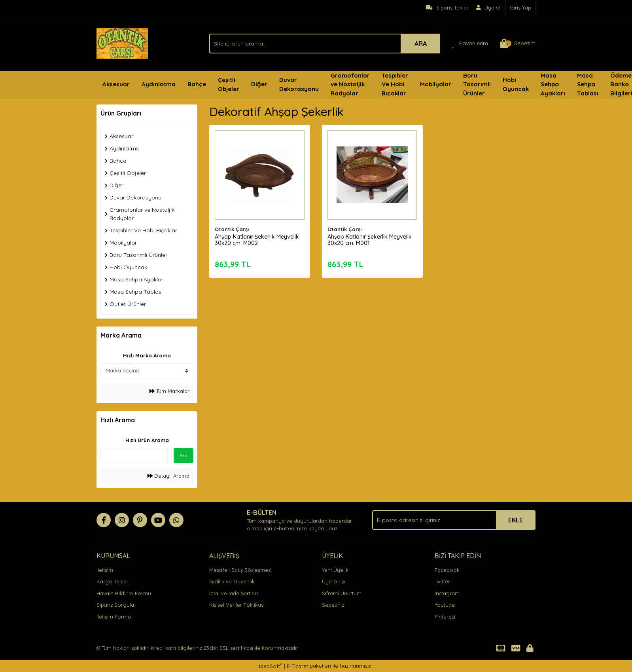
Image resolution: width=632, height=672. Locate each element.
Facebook (447, 570)
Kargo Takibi (112, 581)
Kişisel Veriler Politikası (237, 605)
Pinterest (445, 617)
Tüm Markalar (169, 391)
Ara (184, 455)
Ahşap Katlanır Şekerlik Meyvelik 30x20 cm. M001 (370, 239)
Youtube (445, 605)
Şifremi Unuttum (342, 593)
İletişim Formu (114, 617)
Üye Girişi (334, 581)
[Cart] (518, 44)
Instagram (447, 593)
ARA (421, 44)
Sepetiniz (333, 605)
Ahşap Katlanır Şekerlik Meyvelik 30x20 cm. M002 (257, 239)
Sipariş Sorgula (115, 605)
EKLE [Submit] (516, 520)
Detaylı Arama (168, 476)
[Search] (325, 44)
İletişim (105, 570)
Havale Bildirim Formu (124, 593)
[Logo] (122, 43)
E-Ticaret (297, 666)
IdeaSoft (271, 666)
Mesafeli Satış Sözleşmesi (240, 570)
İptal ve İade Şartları (234, 593)
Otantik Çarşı (232, 229)
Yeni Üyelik (335, 570)
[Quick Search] (134, 456)
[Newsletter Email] (454, 520)
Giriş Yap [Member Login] (520, 8)
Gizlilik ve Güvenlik (232, 581)
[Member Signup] (489, 8)
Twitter (442, 581)
